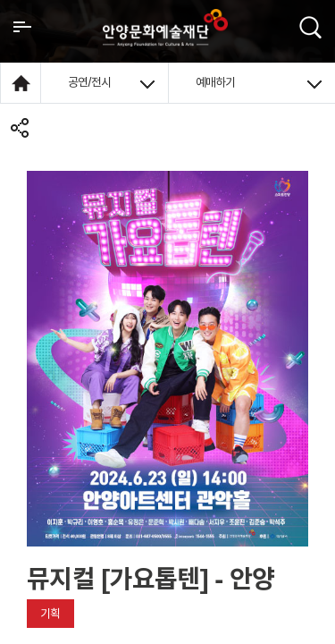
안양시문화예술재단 (165, 28)
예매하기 (259, 82)
